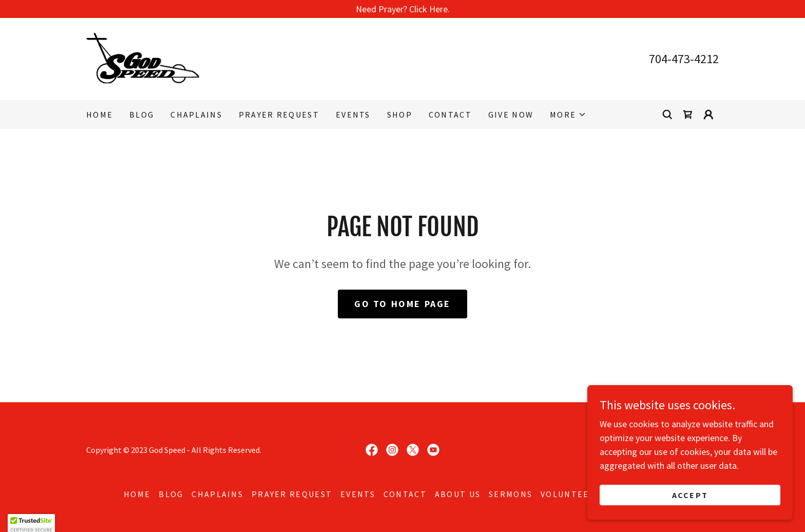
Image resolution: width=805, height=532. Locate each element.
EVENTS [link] (353, 115)
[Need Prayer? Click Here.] (402, 9)
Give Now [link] (511, 115)
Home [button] (137, 494)
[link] (143, 58)
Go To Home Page (402, 304)
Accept (690, 495)
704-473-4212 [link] (684, 59)
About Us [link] (458, 494)
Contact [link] (450, 115)
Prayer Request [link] (279, 115)
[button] (568, 115)
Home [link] (100, 115)
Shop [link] (400, 115)
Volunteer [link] (568, 494)
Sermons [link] (511, 494)
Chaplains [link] (196, 115)
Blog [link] (142, 115)
